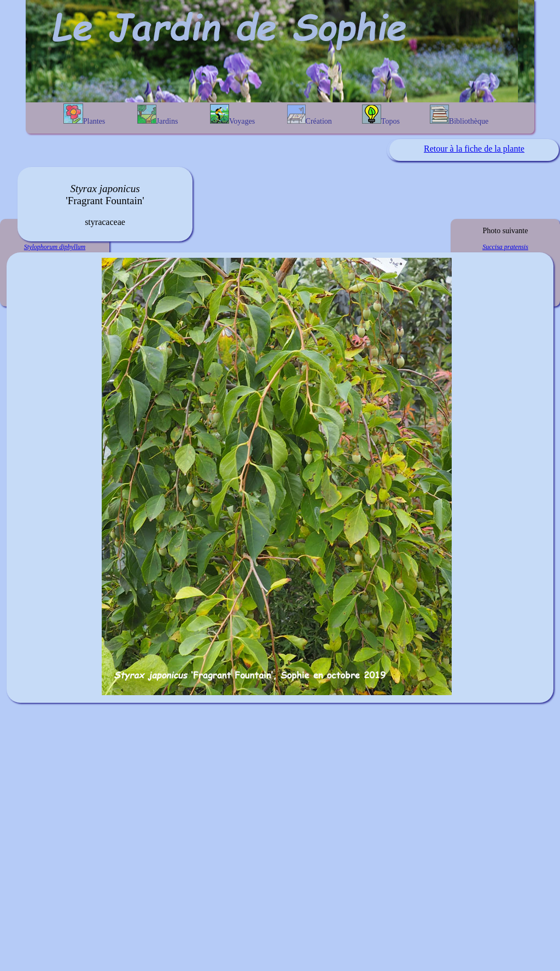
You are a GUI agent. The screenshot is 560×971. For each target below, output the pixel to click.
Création (310, 115)
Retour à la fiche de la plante (474, 149)
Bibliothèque (459, 115)
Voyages (232, 115)
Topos (381, 115)
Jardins (158, 115)
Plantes (84, 114)
